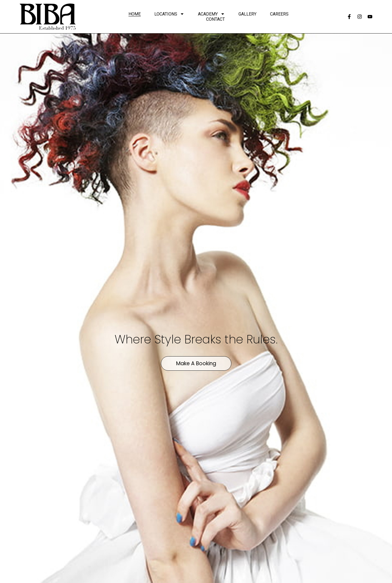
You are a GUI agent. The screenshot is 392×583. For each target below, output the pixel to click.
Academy (211, 14)
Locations (169, 14)
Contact (215, 19)
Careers (279, 14)
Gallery (247, 14)
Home (135, 14)
